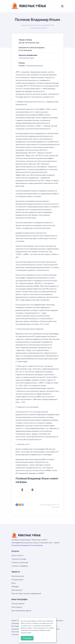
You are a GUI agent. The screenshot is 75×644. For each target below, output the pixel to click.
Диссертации (17, 590)
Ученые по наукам (19, 559)
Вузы (13, 583)
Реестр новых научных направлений (26, 594)
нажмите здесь (26, 633)
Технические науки (26, 58)
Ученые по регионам (20, 562)
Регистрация (17, 607)
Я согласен (27, 638)
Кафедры (15, 586)
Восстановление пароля (21, 611)
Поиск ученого (17, 555)
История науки (17, 580)
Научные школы (18, 576)
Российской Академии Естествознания (27, 545)
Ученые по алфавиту (20, 566)
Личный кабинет (18, 604)
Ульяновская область (34, 66)
